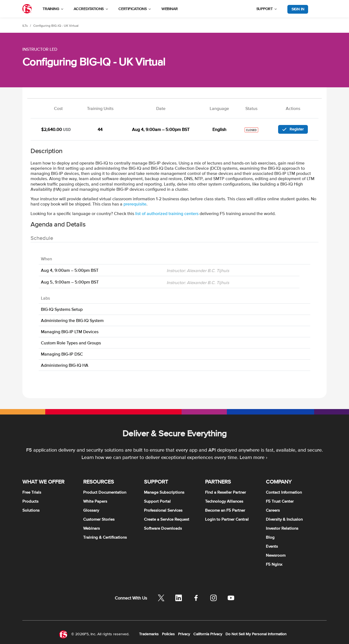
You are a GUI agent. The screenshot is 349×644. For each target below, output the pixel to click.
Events (272, 546)
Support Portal (157, 501)
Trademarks (149, 634)
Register (293, 129)
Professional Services (163, 510)
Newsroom (276, 555)
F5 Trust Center (280, 501)
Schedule (42, 238)
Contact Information (284, 492)
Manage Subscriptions (164, 492)
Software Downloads (163, 528)
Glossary (91, 510)
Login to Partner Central (227, 519)
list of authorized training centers (167, 213)
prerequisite (135, 204)
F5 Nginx (274, 564)
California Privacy (208, 634)
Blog (270, 537)
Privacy (184, 634)
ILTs (25, 26)
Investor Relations (282, 528)
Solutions (31, 510)
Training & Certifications (105, 537)
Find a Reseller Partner (225, 492)
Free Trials (32, 492)
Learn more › (254, 457)
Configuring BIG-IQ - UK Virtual (56, 26)
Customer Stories (99, 519)
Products (30, 501)
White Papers (95, 501)
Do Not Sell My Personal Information (256, 634)
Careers (273, 510)
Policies (168, 634)
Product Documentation (105, 492)
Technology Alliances (224, 501)
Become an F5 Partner (225, 510)
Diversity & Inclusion (284, 519)
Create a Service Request (167, 519)
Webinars (91, 528)
